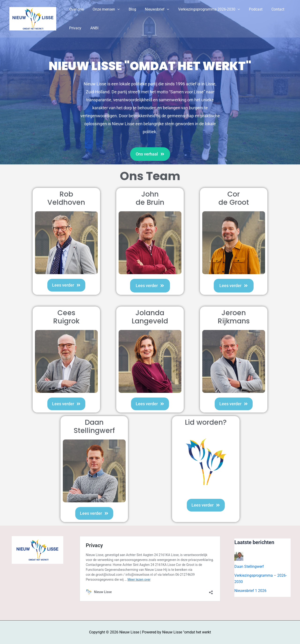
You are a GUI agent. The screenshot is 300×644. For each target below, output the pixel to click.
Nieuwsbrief (152, 9)
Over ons (76, 9)
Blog (129, 9)
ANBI (92, 28)
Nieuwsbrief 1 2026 (250, 591)
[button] (115, 9)
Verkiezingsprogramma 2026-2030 (203, 9)
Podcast (248, 9)
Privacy (75, 28)
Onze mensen (104, 9)
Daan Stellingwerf (249, 566)
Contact (269, 9)
